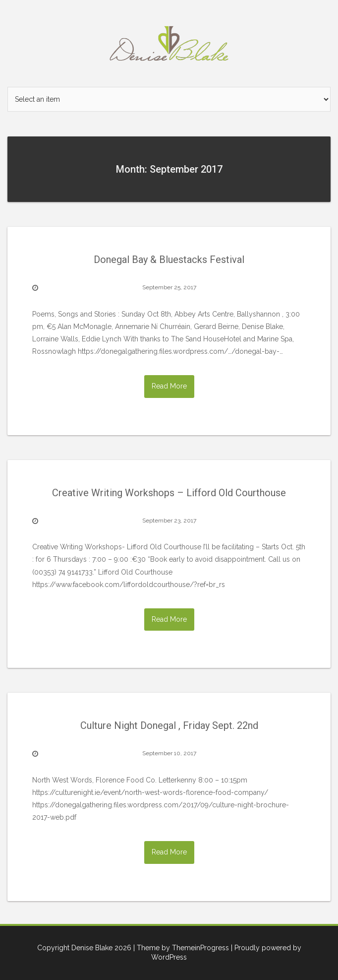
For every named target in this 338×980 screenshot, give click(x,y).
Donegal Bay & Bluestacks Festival (169, 260)
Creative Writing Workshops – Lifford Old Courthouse (169, 493)
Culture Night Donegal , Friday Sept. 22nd (169, 725)
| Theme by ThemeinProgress (181, 948)
